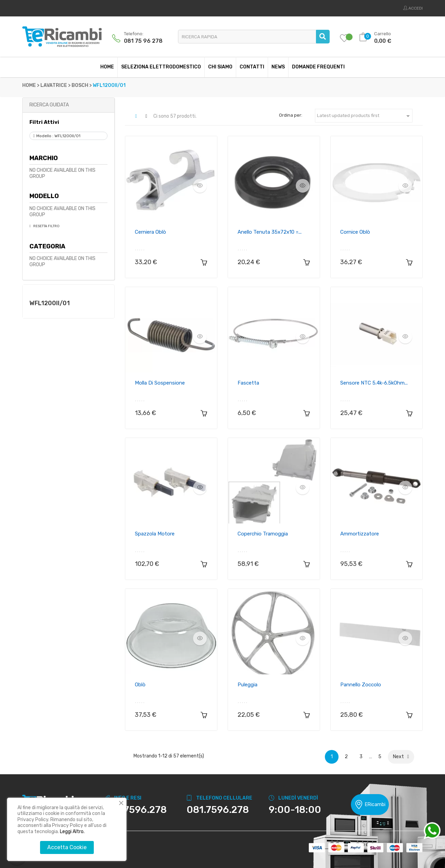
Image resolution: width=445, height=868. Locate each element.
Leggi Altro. (72, 832)
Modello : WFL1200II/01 (58, 136)
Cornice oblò (355, 232)
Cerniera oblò (150, 232)
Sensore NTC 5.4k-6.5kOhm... (374, 383)
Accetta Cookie (67, 847)
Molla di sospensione (160, 383)
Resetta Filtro (46, 226)
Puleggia (247, 685)
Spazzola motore (155, 534)
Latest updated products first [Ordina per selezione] (365, 116)
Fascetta (248, 383)
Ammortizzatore (360, 534)
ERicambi (370, 805)
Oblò (140, 685)
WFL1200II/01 (50, 303)
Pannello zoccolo (361, 685)
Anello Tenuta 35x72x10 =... (270, 232)
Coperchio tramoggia (263, 534)
